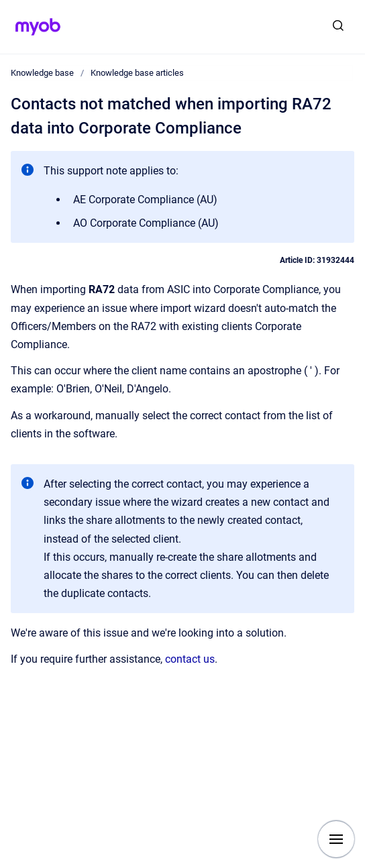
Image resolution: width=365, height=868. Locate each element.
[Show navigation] (336, 839)
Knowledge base (42, 73)
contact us (190, 659)
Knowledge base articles (137, 73)
